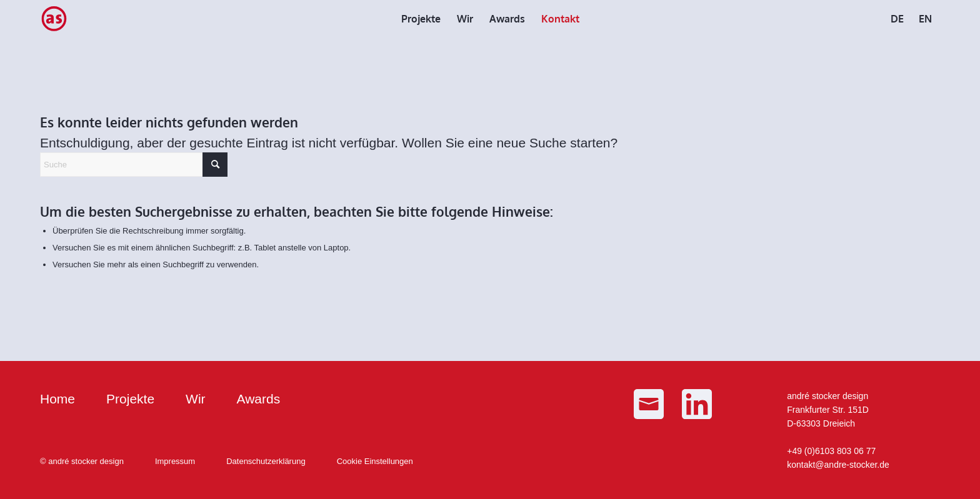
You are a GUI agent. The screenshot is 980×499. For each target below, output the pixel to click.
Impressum (175, 461)
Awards (259, 399)
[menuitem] (421, 19)
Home (57, 399)
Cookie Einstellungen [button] (375, 461)
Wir (195, 399)
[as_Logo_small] (54, 19)
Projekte (130, 399)
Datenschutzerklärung (266, 461)
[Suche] (134, 165)
